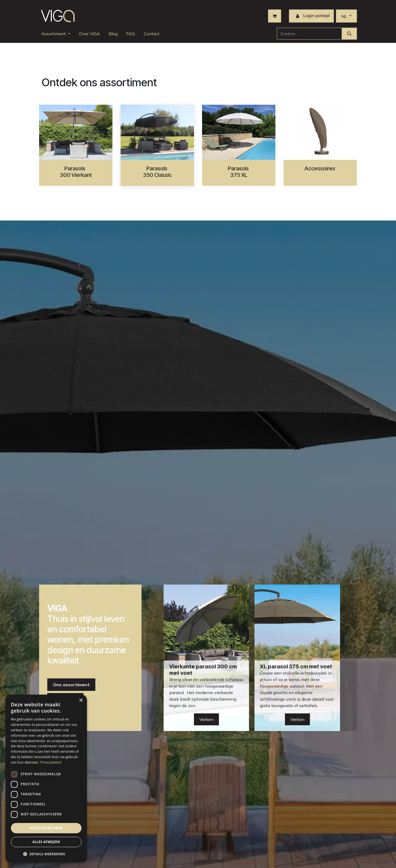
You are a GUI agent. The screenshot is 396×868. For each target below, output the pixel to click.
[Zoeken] (349, 34)
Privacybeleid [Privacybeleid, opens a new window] (51, 762)
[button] (46, 854)
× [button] (81, 701)
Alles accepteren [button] (46, 828)
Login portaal (311, 16)
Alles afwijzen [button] (46, 842)
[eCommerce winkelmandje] (275, 16)
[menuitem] (56, 34)
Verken (297, 719)
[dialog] (46, 779)
